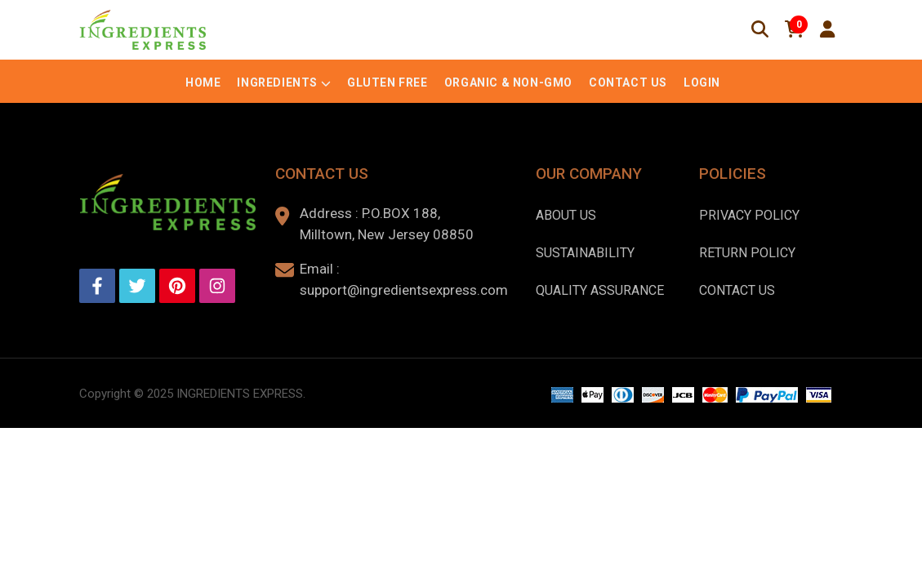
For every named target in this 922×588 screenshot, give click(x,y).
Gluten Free (388, 82)
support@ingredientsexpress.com (404, 290)
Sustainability (585, 253)
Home (203, 82)
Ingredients (277, 82)
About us (566, 215)
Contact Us (628, 82)
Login (702, 82)
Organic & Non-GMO (508, 82)
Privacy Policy (749, 215)
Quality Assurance (600, 290)
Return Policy (747, 253)
